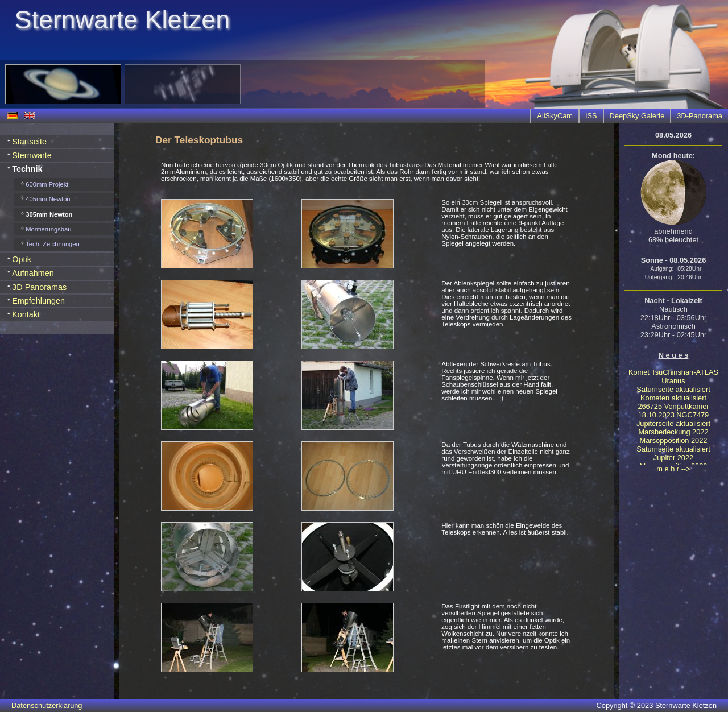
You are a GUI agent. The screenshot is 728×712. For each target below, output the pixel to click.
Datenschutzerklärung (47, 705)
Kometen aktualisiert (673, 398)
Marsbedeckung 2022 (673, 432)
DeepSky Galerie (637, 116)
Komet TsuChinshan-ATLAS (673, 372)
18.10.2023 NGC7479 (674, 415)
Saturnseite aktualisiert (673, 389)
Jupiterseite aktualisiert (673, 423)
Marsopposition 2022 (674, 440)
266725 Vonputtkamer (673, 406)
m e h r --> (673, 469)
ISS (591, 116)
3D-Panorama (700, 116)
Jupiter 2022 (673, 458)
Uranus (673, 381)
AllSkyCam (555, 116)
